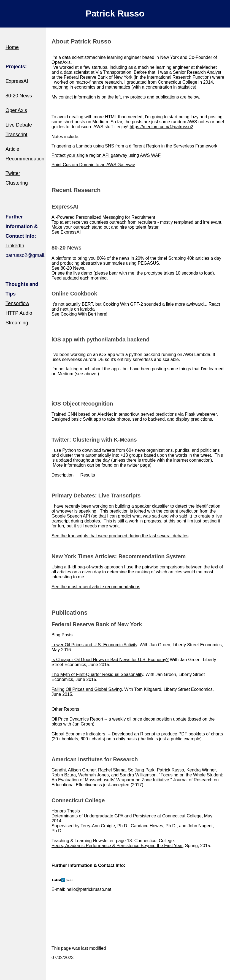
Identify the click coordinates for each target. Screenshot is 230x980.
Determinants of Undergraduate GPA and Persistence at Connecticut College (127, 816)
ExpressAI (17, 81)
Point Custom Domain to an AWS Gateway (93, 165)
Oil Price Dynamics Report (77, 719)
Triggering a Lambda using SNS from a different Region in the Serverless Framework (134, 146)
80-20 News (19, 96)
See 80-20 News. (68, 268)
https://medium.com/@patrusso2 (162, 127)
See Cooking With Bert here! (79, 314)
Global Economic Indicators (78, 734)
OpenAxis (16, 110)
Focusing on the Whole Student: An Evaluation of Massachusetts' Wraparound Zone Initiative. (137, 777)
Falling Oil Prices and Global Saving (87, 689)
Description (63, 475)
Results (87, 475)
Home (12, 47)
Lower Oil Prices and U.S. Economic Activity (94, 645)
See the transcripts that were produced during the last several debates (120, 536)
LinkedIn (15, 246)
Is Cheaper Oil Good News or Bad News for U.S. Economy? (110, 660)
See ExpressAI (66, 232)
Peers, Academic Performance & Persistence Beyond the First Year (117, 846)
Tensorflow (17, 303)
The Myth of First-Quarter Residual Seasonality (97, 674)
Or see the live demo (72, 273)
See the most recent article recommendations (96, 587)
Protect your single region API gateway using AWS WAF (106, 155)
